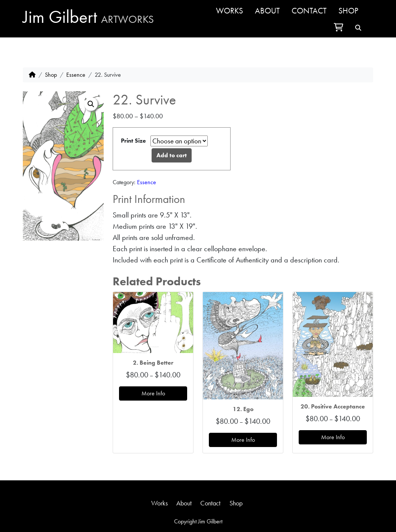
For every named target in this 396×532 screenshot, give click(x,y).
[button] (91, 104)
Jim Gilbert (88, 17)
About (267, 11)
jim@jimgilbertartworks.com (198, 512)
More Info (153, 393)
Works (229, 11)
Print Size (133, 141)
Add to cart (172, 155)
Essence (76, 75)
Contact (309, 11)
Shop (348, 11)
